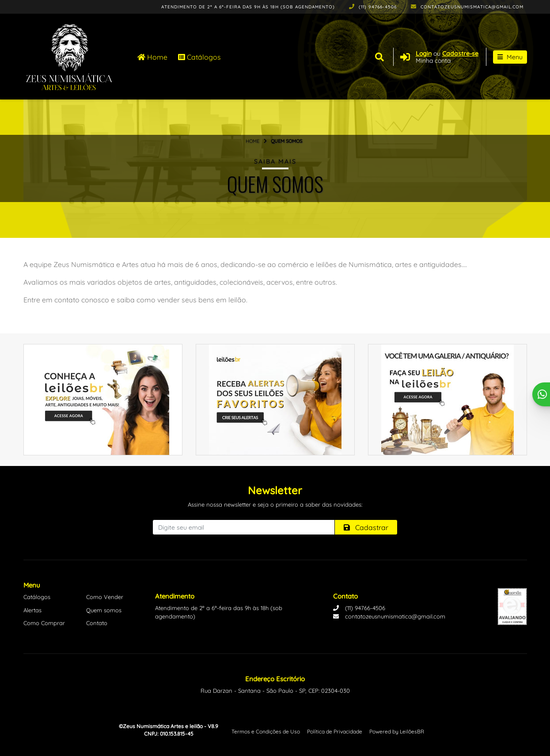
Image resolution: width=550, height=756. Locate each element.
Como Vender (105, 597)
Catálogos (199, 57)
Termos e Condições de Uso (266, 731)
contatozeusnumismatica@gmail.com (467, 7)
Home (152, 57)
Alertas (32, 610)
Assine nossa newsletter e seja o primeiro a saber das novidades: (275, 504)
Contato (97, 623)
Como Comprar (44, 623)
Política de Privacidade (335, 731)
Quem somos (104, 610)
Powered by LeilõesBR (397, 731)
